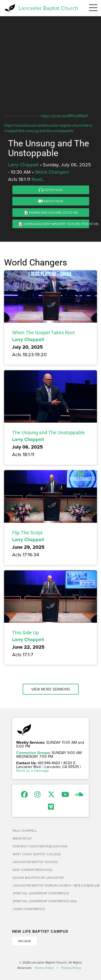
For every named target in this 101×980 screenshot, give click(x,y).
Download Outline (45, 212)
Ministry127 (22, 838)
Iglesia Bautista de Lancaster (38, 878)
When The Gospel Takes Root (43, 333)
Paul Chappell (25, 831)
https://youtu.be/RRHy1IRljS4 (64, 116)
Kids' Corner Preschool (33, 870)
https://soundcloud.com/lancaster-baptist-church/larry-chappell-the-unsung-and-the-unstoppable (49, 128)
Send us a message (33, 770)
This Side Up (25, 633)
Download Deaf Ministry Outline (52, 224)
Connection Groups (33, 753)
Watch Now (51, 201)
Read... (38, 179)
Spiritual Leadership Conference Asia (45, 901)
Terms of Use (44, 968)
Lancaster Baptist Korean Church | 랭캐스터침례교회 (51, 885)
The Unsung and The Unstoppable (48, 432)
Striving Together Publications (40, 846)
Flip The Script (27, 533)
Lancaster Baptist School (35, 862)
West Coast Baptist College (37, 854)
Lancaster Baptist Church (48, 8)
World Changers (52, 172)
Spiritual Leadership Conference (41, 893)
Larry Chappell (23, 165)
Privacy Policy (71, 968)
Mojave (25, 941)
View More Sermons (51, 689)
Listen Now (51, 190)
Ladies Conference (29, 909)
